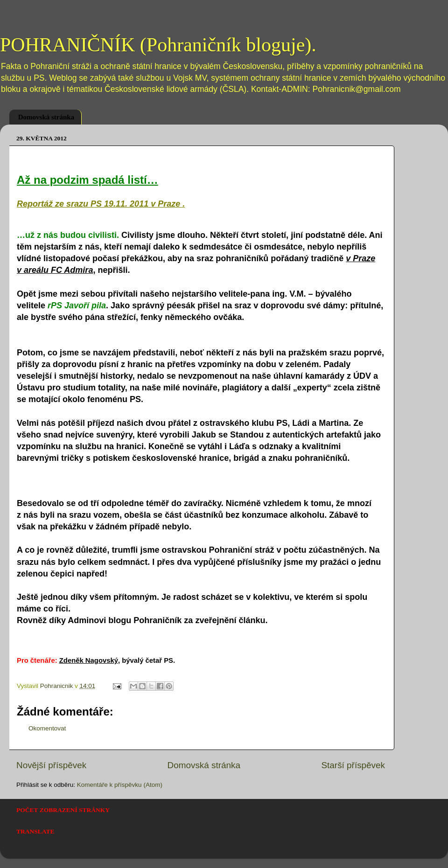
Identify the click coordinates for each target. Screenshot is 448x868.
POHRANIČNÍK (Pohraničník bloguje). (158, 45)
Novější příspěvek (51, 765)
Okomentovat (47, 728)
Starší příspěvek (353, 765)
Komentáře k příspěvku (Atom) (120, 785)
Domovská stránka (46, 117)
